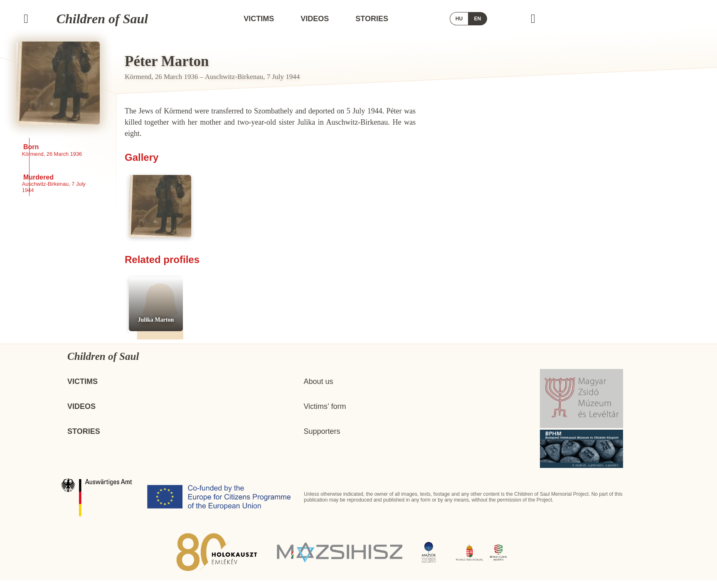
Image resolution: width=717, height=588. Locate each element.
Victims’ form (325, 415)
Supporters (322, 440)
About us (318, 390)
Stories (438, 19)
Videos (381, 19)
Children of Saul (116, 19)
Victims (325, 19)
